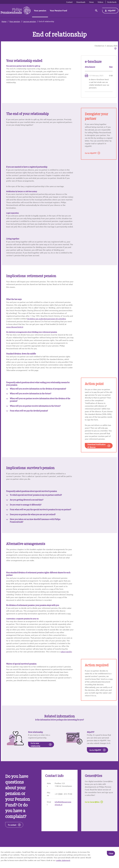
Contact (69, 2)
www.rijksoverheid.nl (15, 333)
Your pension (40, 10)
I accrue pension (29, 21)
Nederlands (112, 2)
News (91, 2)
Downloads (81, 2)
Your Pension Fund (58, 10)
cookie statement (63, 860)
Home (4, 21)
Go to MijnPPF (91, 154)
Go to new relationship (35, 761)
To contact (12, 842)
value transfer (66, 664)
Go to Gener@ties (92, 819)
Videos (100, 2)
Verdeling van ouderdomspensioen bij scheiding (46, 324)
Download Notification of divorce (96, 453)
